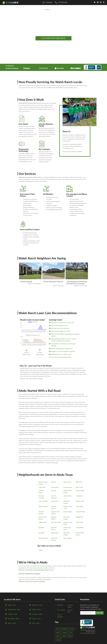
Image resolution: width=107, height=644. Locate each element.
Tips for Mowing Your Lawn (59, 325)
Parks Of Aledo (81, 512)
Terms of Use (84, 633)
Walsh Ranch (55, 533)
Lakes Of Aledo (43, 501)
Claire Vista (42, 487)
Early (64, 636)
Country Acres (68, 487)
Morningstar (80, 506)
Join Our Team (70, 611)
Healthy (65, 632)
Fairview (54, 491)
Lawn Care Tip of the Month (34, 379)
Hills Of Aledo (80, 491)
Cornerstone (55, 487)
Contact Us (94, 10)
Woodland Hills (43, 538)
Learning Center (70, 606)
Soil (71, 632)
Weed (70, 636)
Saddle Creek (43, 522)
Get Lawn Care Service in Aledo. (72, 151)
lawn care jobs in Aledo (41, 568)
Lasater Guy (55, 501)
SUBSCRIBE (99, 613)
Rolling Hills (79, 517)
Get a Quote (61, 610)
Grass (72, 629)
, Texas (12, 605)
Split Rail (41, 527)
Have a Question (60, 616)
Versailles (42, 533)
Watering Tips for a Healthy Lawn (61, 354)
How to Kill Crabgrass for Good (61, 331)
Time (58, 629)
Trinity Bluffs (80, 527)
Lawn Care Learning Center (63, 357)
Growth (58, 640)
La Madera (79, 496)
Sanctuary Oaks (56, 522)
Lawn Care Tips (69, 10)
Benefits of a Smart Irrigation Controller (63, 351)
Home (47, 10)
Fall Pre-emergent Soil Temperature (62, 349)
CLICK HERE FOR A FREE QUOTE (53, 38)
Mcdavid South (43, 506)
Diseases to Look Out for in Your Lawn (63, 323)
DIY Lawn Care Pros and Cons (60, 328)
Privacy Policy (92, 633)
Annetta (53, 482)
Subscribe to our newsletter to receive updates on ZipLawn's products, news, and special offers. (91, 607)
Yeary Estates (67, 538)
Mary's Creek (80, 501)
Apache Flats (67, 482)
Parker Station (68, 512)
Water (58, 636)
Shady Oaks (79, 522)
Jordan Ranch (68, 496)
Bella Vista (79, 482)
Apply (58, 632)
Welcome (60, 605)
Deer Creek (79, 487)
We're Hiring (82, 10)
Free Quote (56, 10)
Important (65, 629)
